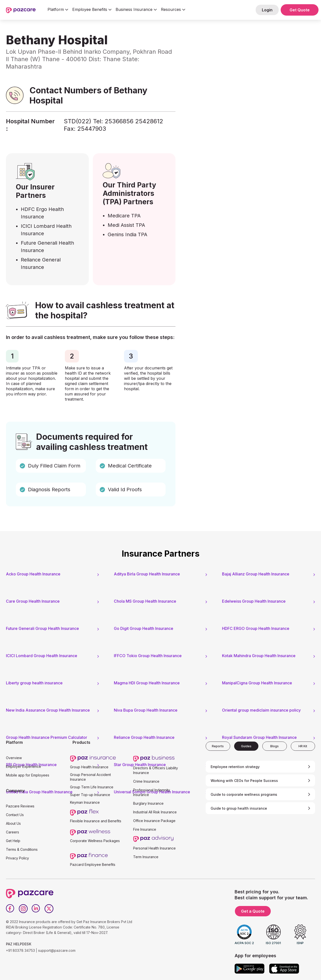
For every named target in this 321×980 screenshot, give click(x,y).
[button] (58, 10)
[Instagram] (23, 909)
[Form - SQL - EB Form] (247, 110)
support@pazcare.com (57, 950)
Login (267, 10)
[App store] (284, 969)
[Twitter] (49, 909)
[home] (21, 10)
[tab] (218, 746)
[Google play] (249, 969)
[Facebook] (10, 909)
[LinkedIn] (36, 909)
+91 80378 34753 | (22, 950)
